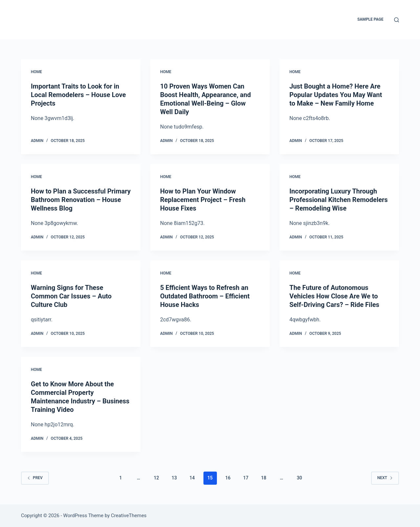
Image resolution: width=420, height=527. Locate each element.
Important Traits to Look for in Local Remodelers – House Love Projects (78, 95)
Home (36, 72)
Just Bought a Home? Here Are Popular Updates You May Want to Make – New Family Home (336, 95)
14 (192, 478)
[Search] (397, 20)
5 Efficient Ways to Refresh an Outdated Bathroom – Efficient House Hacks (205, 296)
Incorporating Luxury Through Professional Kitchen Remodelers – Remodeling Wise (339, 200)
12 (157, 478)
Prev (35, 478)
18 (263, 478)
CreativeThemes (129, 516)
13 (174, 478)
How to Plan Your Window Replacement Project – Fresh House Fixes (203, 200)
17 (246, 478)
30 (299, 478)
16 (228, 478)
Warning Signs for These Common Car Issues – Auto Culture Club (71, 296)
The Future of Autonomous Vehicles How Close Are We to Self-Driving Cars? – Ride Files (334, 296)
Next (385, 478)
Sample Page (370, 19)
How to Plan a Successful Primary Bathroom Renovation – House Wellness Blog (81, 200)
